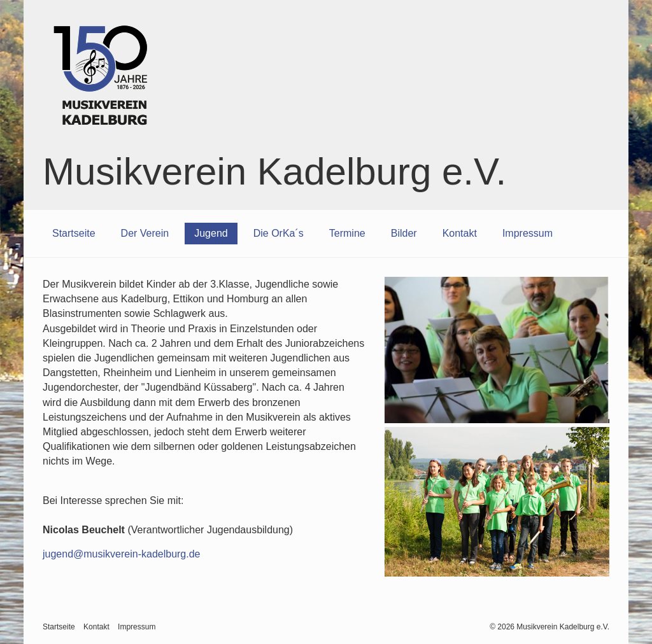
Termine (347, 233)
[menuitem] (74, 234)
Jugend (211, 233)
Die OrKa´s (279, 233)
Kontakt (460, 233)
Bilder (404, 233)
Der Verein (145, 233)
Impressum (528, 233)
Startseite (74, 233)
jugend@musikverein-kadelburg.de (122, 554)
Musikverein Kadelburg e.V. (274, 171)
